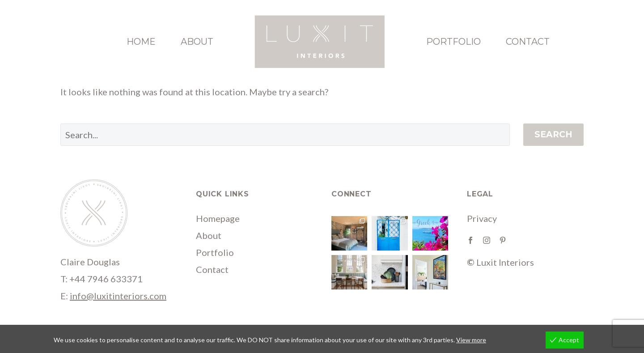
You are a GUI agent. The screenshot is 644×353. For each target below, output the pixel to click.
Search (553, 134)
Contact (528, 42)
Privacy (482, 218)
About (197, 42)
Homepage (218, 218)
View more (471, 340)
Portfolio (453, 42)
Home (141, 42)
